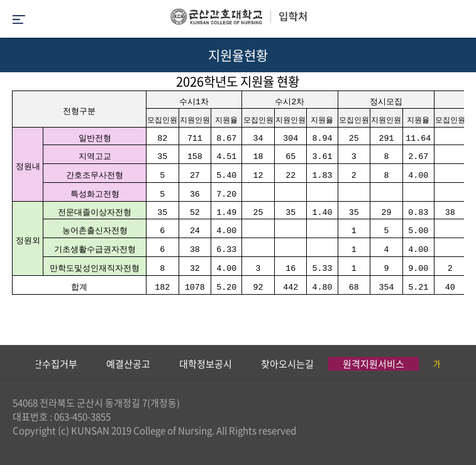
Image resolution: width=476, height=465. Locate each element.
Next (460, 364)
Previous (9, 364)
